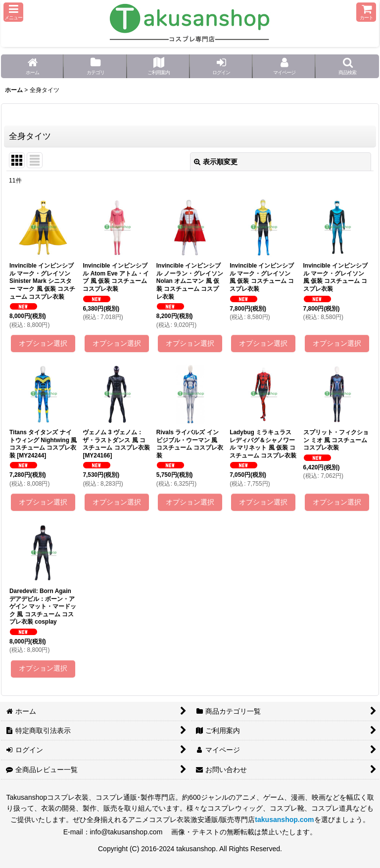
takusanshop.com (284, 820)
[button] (13, 12)
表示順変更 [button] (216, 162)
